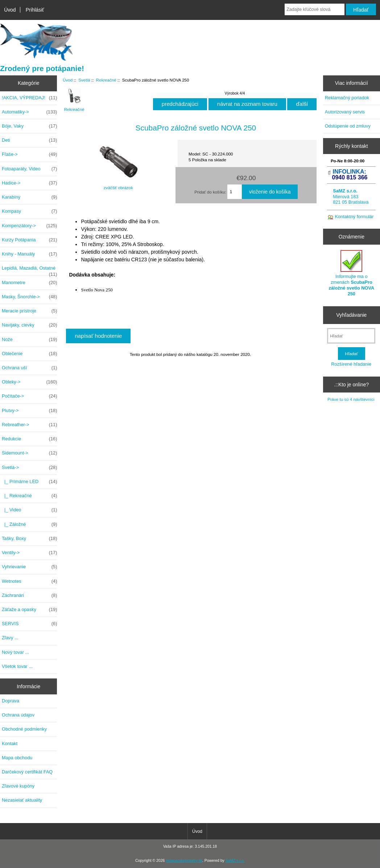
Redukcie (29, 439)
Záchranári (29, 595)
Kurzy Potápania (29, 240)
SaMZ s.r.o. (235, 861)
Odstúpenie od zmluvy (348, 126)
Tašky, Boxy (29, 539)
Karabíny (29, 197)
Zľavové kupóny (18, 786)
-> (29, 468)
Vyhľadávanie (351, 315)
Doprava (11, 701)
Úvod (10, 10)
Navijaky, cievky (29, 325)
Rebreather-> (29, 425)
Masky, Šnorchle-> (29, 297)
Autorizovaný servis (345, 112)
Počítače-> (29, 396)
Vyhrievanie (29, 567)
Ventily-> (29, 553)
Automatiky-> (29, 112)
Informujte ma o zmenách (351, 273)
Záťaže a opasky (29, 610)
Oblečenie (29, 354)
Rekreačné (106, 80)
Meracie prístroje (29, 311)
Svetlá (84, 80)
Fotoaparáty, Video (29, 169)
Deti (29, 140)
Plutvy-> (29, 411)
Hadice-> (29, 183)
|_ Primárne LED (29, 482)
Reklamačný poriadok (347, 98)
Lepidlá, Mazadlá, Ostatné (29, 270)
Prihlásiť (35, 10)
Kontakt (10, 744)
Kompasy (29, 211)
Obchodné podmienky (24, 729)
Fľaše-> (29, 154)
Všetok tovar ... (17, 666)
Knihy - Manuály (29, 254)
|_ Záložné (29, 524)
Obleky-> (29, 382)
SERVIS (29, 624)
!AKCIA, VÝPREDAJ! (29, 98)
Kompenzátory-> (29, 226)
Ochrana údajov (18, 715)
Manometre (29, 283)
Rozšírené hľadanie (351, 364)
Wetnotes (29, 581)
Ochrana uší (29, 368)
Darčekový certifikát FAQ (27, 772)
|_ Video (29, 510)
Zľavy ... (10, 638)
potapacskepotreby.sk (184, 861)
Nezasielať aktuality (22, 800)
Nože (29, 340)
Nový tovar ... (15, 652)
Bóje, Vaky (29, 126)
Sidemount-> (29, 453)
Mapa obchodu (17, 758)
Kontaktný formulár (354, 217)
